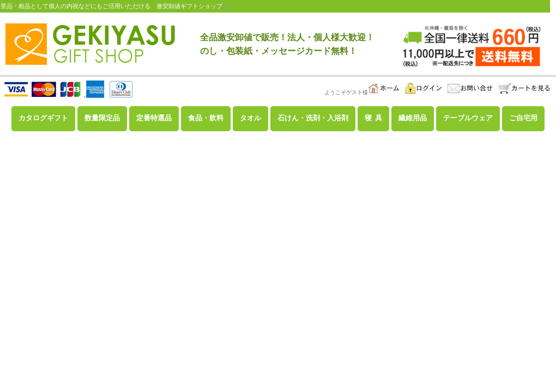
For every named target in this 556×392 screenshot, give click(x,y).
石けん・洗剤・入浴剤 (313, 118)
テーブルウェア (468, 118)
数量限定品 (102, 118)
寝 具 (373, 118)
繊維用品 (413, 118)
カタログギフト (43, 118)
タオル (250, 118)
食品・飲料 (206, 118)
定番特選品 (154, 118)
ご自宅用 (523, 118)
